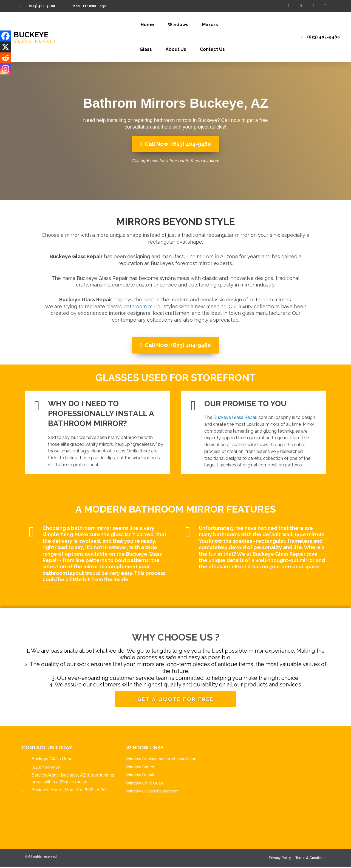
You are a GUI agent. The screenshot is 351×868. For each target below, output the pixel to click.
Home (147, 25)
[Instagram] (5, 69)
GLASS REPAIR (36, 41)
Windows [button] (178, 25)
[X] (5, 47)
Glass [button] (146, 49)
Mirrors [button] (210, 25)
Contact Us (212, 49)
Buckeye (32, 35)
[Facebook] (5, 36)
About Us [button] (176, 49)
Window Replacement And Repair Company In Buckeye (280, 788)
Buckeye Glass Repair (235, 417)
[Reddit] (5, 58)
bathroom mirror (143, 306)
